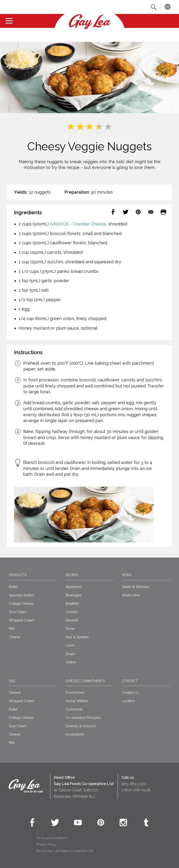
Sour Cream (18, 612)
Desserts (72, 620)
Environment (75, 693)
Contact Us (130, 693)
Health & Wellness (136, 587)
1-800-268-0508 (136, 790)
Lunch (70, 645)
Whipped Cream (21, 620)
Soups (70, 654)
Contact (130, 681)
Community (74, 709)
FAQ (12, 681)
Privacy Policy (46, 844)
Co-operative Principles (83, 718)
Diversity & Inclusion (81, 726)
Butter (13, 587)
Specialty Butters (21, 595)
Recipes (72, 575)
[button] (153, 7)
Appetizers (74, 587)
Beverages (73, 595)
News (127, 575)
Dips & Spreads (77, 637)
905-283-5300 (134, 784)
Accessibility (75, 734)
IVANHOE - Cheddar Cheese (78, 224)
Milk (12, 629)
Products (18, 575)
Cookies (72, 612)
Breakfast (72, 604)
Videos (71, 662)
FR (167, 7)
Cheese (15, 637)
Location (128, 701)
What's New (131, 595)
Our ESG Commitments (85, 681)
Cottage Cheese (21, 604)
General (15, 693)
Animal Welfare (77, 701)
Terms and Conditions (52, 838)
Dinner (70, 629)
